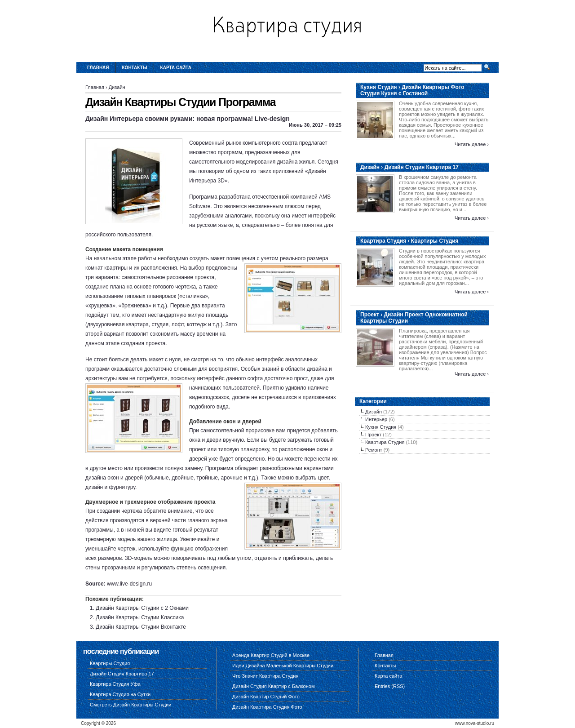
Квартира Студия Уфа (115, 684)
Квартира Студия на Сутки (120, 694)
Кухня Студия (381, 427)
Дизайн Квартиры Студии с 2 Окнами (142, 608)
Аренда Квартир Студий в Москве (271, 655)
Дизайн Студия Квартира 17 (122, 674)
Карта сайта (176, 68)
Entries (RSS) (390, 686)
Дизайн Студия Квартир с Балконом (273, 686)
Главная (98, 68)
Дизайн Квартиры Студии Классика (140, 617)
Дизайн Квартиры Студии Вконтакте (141, 627)
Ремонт (374, 450)
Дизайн (117, 87)
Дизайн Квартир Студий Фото (266, 697)
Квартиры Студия (110, 663)
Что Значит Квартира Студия (265, 676)
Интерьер (376, 419)
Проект (373, 435)
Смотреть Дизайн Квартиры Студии (130, 705)
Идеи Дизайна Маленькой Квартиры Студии (283, 666)
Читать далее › (472, 144)
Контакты (135, 68)
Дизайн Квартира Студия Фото (267, 707)
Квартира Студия (385, 442)
